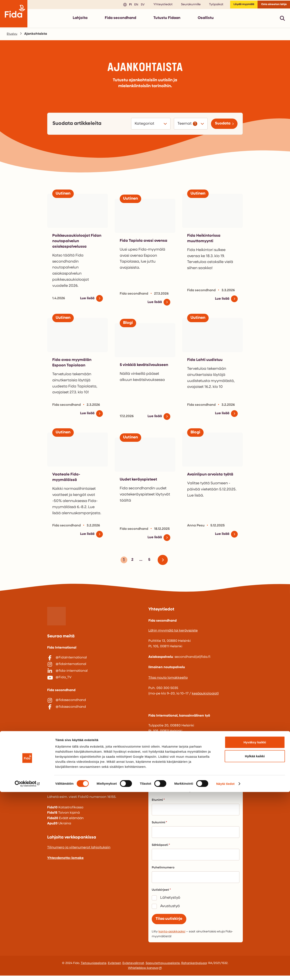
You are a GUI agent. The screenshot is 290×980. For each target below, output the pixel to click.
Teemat (182, 126)
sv (133, 5)
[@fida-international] (94, 678)
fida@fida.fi (158, 771)
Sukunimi (159, 825)
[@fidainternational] (94, 669)
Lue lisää (86, 300)
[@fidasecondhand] (94, 712)
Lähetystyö (170, 901)
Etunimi (158, 803)
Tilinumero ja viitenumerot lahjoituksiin (79, 850)
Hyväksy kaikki (255, 930)
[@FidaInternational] (94, 661)
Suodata (221, 125)
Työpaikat (207, 5)
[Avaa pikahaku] (282, 20)
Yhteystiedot (154, 5)
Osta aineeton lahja (271, 5)
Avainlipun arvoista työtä (212, 477)
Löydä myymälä (237, 5)
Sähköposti (161, 848)
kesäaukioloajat (205, 696)
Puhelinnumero (163, 870)
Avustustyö (170, 909)
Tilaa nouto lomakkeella (168, 681)
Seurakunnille (182, 5)
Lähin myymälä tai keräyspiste (173, 633)
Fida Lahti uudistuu (206, 362)
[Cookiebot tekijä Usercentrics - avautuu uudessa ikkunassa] (27, 972)
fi (121, 5)
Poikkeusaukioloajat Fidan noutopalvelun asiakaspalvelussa (73, 243)
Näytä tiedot (225, 972)
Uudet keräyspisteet (140, 482)
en (126, 5)
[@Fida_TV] (94, 687)
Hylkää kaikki (255, 944)
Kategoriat (142, 126)
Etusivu (13, 36)
